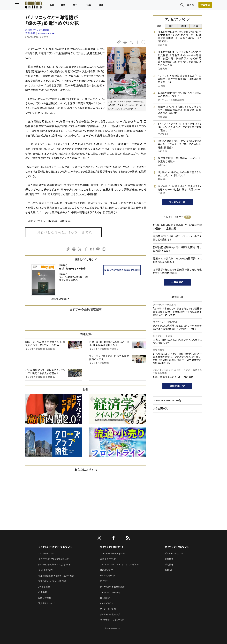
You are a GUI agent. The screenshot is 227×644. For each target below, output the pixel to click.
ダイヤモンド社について (177, 547)
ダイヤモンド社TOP (174, 554)
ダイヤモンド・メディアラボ (112, 620)
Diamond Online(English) (112, 554)
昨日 (171, 26)
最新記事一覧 (177, 386)
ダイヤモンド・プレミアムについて (53, 559)
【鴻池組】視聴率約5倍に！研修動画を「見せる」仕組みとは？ (177, 249)
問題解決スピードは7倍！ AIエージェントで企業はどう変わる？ (177, 238)
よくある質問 (44, 587)
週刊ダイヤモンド (108, 559)
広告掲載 (42, 592)
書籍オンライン (107, 570)
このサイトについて (47, 554)
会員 (196, 26)
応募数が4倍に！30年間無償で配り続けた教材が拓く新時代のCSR (177, 271)
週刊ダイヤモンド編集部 (37, 30)
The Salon (105, 598)
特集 (99, 6)
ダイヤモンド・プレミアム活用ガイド (54, 565)
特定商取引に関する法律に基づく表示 (56, 576)
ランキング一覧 (177, 202)
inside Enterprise (46, 33)
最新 (159, 26)
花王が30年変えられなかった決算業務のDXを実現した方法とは (177, 260)
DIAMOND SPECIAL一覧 (167, 400)
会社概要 (169, 559)
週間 (183, 26)
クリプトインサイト (108, 609)
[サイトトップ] (40, 6)
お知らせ (169, 570)
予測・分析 (30, 33)
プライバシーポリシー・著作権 (52, 581)
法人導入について (47, 603)
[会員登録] (195, 6)
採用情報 (169, 565)
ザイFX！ (104, 581)
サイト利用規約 (45, 570)
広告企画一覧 (160, 408)
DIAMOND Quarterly (110, 592)
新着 (62, 6)
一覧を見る (177, 282)
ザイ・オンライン (107, 576)
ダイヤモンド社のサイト (112, 547)
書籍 (111, 6)
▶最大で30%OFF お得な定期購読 (122, 270)
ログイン (181, 6)
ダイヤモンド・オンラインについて (55, 547)
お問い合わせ (45, 598)
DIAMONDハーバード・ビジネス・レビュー (119, 565)
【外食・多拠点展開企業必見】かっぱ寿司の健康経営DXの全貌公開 (177, 227)
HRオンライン (106, 603)
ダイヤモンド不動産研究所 (112, 587)
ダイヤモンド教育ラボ (110, 615)
